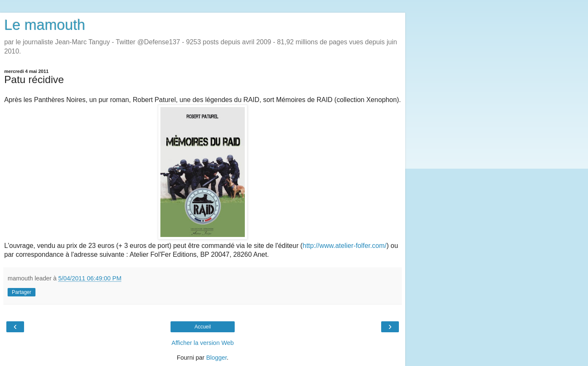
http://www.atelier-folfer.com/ (345, 246)
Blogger (216, 358)
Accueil (203, 327)
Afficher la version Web (202, 343)
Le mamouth (45, 25)
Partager (22, 292)
